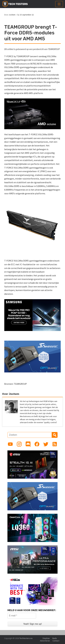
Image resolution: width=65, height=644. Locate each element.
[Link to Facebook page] (37, 444)
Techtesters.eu (26, 638)
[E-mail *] (22, 616)
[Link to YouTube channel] (10, 444)
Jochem (12, 15)
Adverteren (45, 641)
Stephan (46, 638)
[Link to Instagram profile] (19, 444)
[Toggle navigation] (59, 4)
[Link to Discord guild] (28, 444)
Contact (56, 641)
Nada (55, 638)
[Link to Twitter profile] (46, 444)
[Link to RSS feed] (55, 444)
